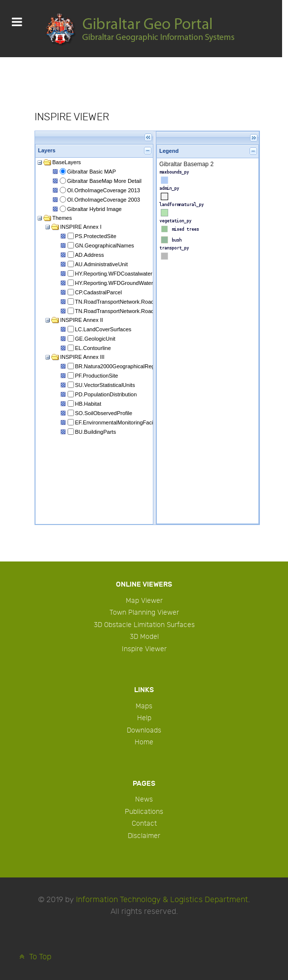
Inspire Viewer (144, 649)
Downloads (144, 730)
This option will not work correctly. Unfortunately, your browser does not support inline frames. (147, 328)
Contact (144, 823)
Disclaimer (144, 836)
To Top (34, 957)
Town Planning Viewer (144, 612)
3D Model (144, 637)
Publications (144, 812)
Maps (144, 706)
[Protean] (141, 29)
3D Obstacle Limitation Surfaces (144, 625)
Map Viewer (144, 601)
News (144, 799)
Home (144, 742)
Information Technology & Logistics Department (162, 900)
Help (144, 718)
